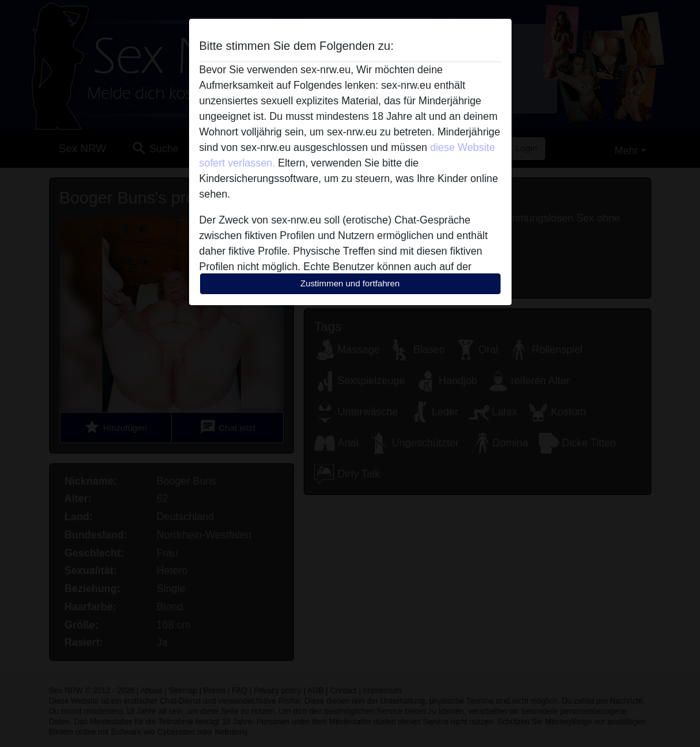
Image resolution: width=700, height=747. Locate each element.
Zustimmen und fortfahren (350, 283)
